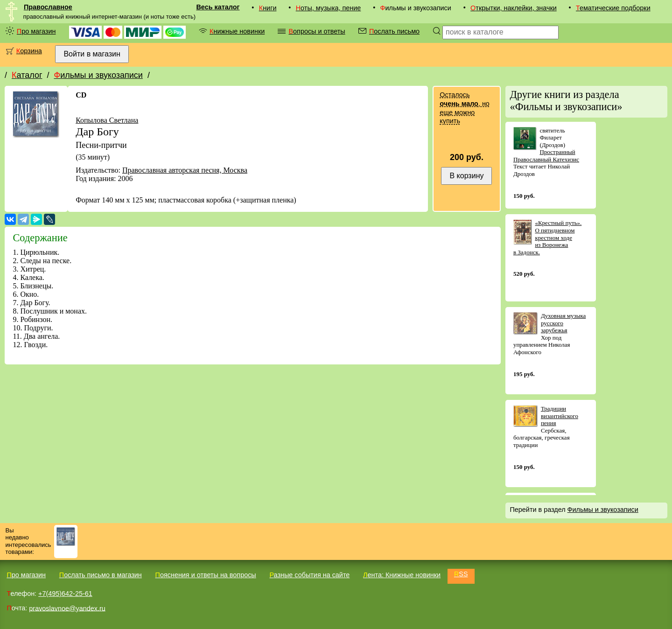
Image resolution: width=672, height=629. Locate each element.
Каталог (27, 75)
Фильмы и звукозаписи (98, 75)
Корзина (29, 51)
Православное (48, 7)
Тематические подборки (613, 8)
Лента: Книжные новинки (402, 575)
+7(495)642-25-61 (65, 594)
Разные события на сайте (309, 575)
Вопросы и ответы (317, 31)
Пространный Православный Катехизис (546, 156)
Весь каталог (218, 7)
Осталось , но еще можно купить (464, 108)
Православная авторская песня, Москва (185, 170)
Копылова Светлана (107, 120)
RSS (461, 574)
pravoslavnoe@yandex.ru (67, 608)
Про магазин (36, 31)
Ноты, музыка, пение (329, 8)
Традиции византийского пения (560, 416)
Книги (268, 8)
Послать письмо (394, 31)
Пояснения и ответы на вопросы (206, 575)
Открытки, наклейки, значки (514, 8)
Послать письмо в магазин (101, 575)
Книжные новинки (237, 31)
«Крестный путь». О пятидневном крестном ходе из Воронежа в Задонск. (547, 237)
